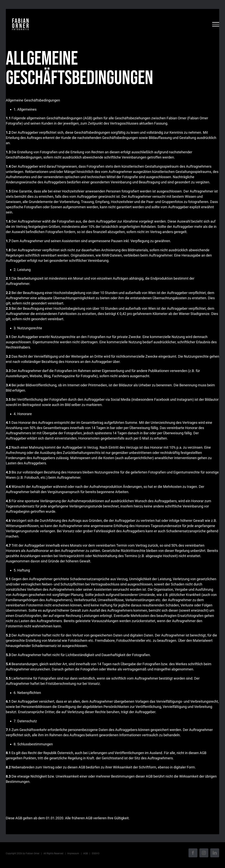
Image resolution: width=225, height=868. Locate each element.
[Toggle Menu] (216, 24)
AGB (86, 853)
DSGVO (96, 853)
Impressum (73, 853)
